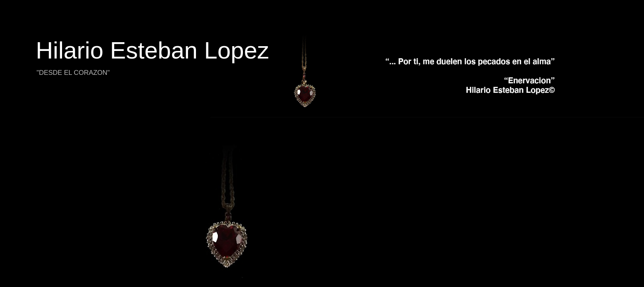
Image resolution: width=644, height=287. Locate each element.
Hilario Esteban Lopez (152, 50)
